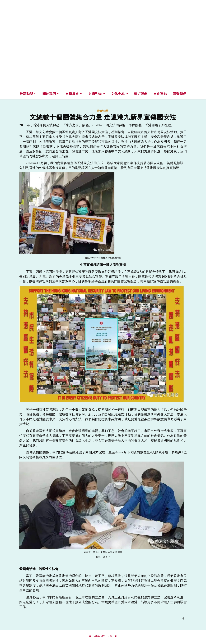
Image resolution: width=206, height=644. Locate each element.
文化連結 (160, 94)
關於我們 (49, 94)
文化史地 (118, 94)
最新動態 (26, 94)
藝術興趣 (141, 94)
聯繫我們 (180, 94)
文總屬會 (72, 94)
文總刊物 (95, 94)
